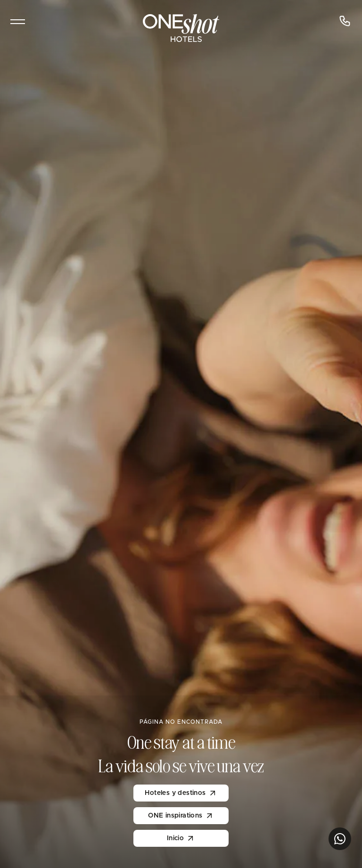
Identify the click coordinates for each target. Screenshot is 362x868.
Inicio (181, 838)
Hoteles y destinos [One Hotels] (181, 793)
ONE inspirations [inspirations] (181, 816)
